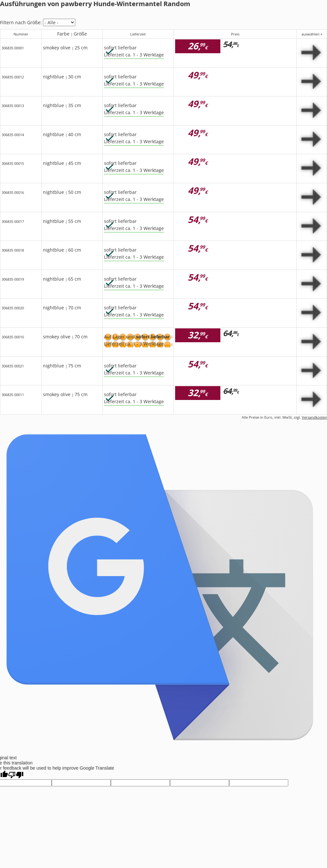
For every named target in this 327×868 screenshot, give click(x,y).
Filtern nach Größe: (21, 22)
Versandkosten (314, 417)
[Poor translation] (16, 775)
